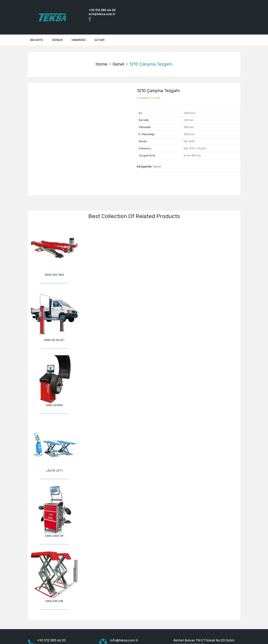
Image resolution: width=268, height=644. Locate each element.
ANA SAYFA (36, 40)
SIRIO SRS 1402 (54, 274)
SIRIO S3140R (54, 396)
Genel (118, 64)
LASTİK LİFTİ (54, 457)
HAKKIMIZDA (79, 40)
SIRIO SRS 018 (54, 579)
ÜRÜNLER (57, 40)
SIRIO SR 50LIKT (54, 335)
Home (101, 64)
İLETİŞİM (99, 40)
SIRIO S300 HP (54, 518)
